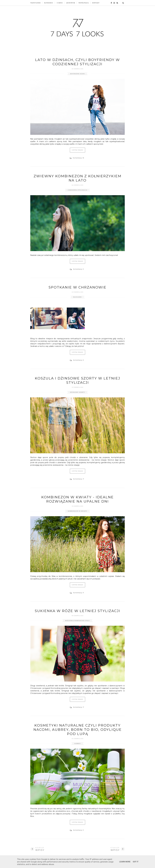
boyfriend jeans (77, 74)
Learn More (125, 862)
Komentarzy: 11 (78, 479)
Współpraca (84, 3)
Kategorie (49, 3)
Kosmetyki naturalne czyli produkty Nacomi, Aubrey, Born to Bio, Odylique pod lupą (78, 730)
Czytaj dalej (77, 150)
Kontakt (96, 3)
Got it (136, 862)
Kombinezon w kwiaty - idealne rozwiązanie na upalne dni (77, 499)
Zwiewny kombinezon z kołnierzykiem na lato (78, 178)
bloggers (78, 297)
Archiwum (71, 3)
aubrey (78, 744)
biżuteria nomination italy (78, 621)
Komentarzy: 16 (78, 158)
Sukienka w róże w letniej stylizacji (77, 611)
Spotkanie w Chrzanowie (77, 287)
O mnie (60, 3)
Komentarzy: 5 (78, 269)
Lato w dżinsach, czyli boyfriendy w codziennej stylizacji (77, 62)
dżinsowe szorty (78, 392)
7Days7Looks (35, 3)
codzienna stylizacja (77, 190)
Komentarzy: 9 (78, 593)
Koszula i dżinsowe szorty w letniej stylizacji (78, 380)
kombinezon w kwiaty (78, 511)
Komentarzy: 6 (78, 360)
